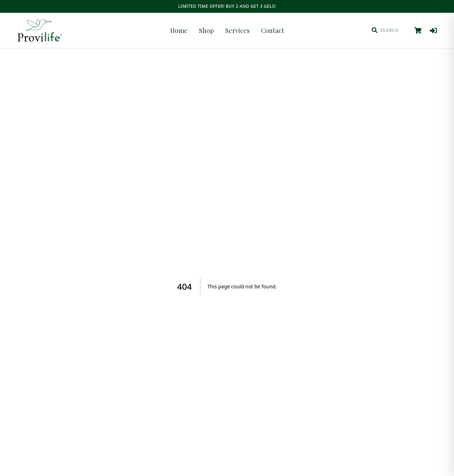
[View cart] (418, 31)
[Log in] (433, 31)
